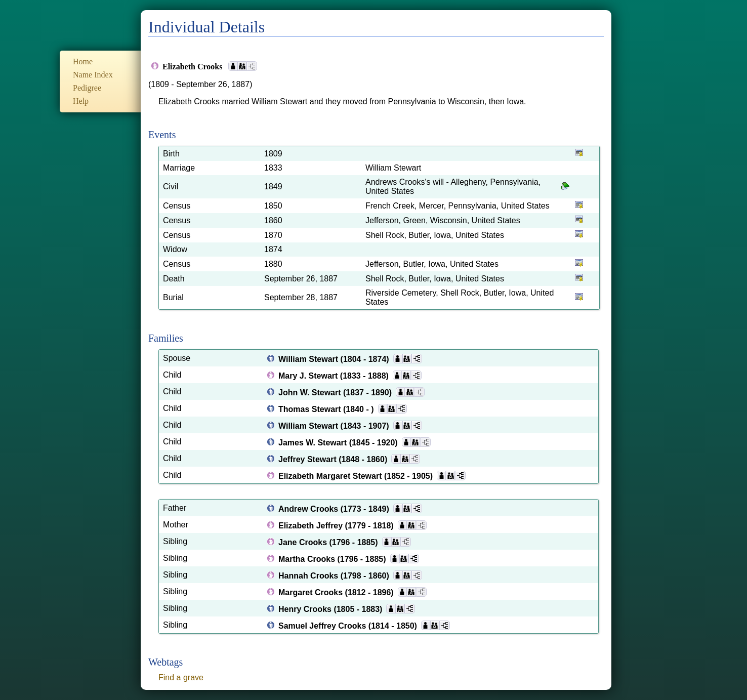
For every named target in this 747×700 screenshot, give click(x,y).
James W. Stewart (314, 443)
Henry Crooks (306, 609)
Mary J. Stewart (309, 376)
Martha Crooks (308, 559)
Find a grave (181, 677)
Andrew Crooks (309, 509)
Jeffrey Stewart (308, 459)
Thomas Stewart (311, 409)
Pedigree (87, 88)
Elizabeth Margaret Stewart (331, 476)
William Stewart (309, 359)
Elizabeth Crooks (193, 67)
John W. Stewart (311, 393)
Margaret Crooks (312, 592)
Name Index (93, 75)
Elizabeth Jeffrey (312, 526)
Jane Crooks (304, 542)
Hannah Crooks (309, 576)
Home (83, 61)
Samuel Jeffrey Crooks (323, 626)
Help (81, 101)
